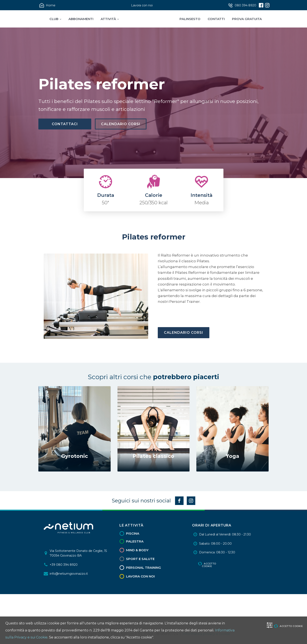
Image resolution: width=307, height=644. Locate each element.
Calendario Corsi (121, 124)
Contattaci (65, 124)
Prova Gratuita (247, 19)
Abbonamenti (81, 19)
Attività (108, 19)
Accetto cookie (209, 565)
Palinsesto (190, 19)
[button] (48, 5)
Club (54, 19)
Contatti (216, 19)
